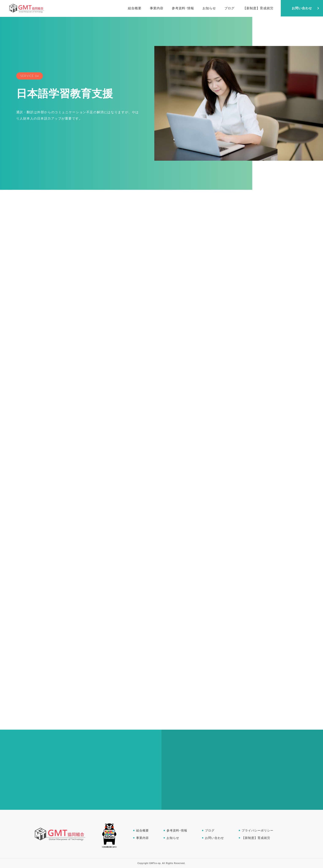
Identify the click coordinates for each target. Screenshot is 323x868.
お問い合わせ (214, 838)
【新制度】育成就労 (256, 838)
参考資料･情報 (177, 830)
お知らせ (173, 838)
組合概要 (142, 830)
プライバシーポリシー (258, 830)
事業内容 (142, 838)
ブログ (210, 830)
